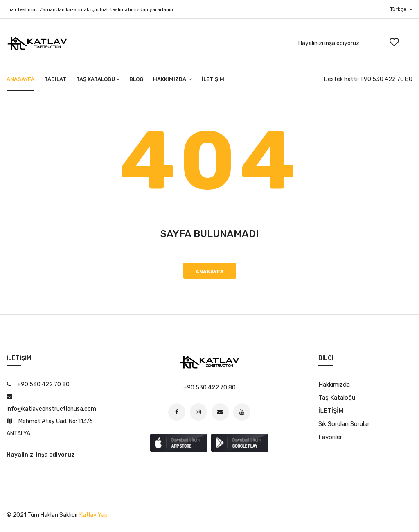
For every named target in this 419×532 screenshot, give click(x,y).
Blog (136, 79)
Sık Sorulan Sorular (344, 424)
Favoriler (330, 437)
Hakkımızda (172, 79)
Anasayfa (20, 79)
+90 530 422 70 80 (386, 79)
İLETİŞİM (213, 79)
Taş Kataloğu (98, 79)
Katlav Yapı (94, 515)
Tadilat (55, 79)
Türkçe (401, 9)
